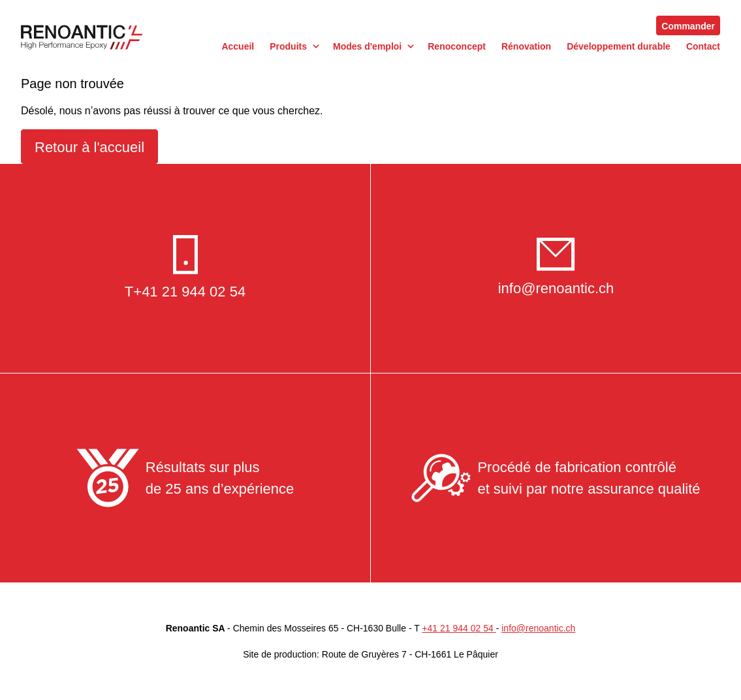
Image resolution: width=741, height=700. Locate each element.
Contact (703, 46)
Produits (288, 46)
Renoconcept (457, 46)
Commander (688, 26)
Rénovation (526, 46)
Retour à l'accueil (89, 147)
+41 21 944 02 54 (189, 292)
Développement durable (619, 46)
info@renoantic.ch (556, 288)
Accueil (238, 46)
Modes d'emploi (367, 46)
